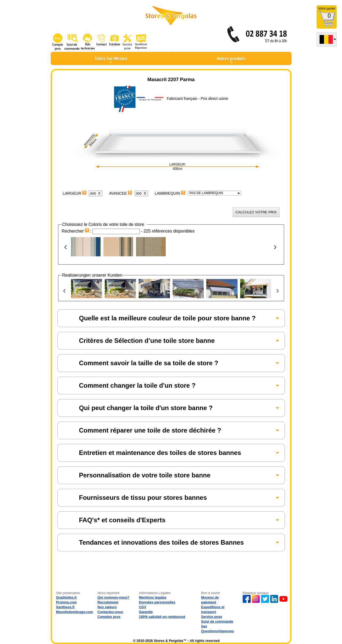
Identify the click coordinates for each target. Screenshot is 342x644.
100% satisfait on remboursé (162, 617)
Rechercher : (77, 231)
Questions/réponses (218, 631)
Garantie (146, 612)
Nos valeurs (107, 607)
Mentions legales (153, 597)
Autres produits (231, 60)
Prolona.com (67, 602)
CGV (143, 607)
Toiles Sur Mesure (111, 60)
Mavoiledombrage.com (75, 612)
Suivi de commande (217, 621)
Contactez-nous (110, 612)
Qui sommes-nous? (113, 597)
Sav (204, 626)
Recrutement (108, 602)
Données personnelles (157, 602)
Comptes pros (109, 617)
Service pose (212, 617)
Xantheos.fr (65, 607)
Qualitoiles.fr (67, 597)
